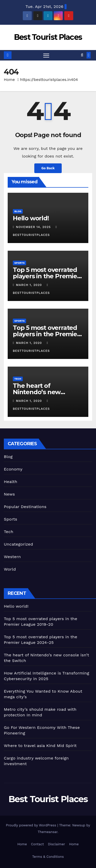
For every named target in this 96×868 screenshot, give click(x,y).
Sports (19, 263)
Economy (13, 469)
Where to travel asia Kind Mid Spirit (40, 746)
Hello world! (31, 218)
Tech (18, 379)
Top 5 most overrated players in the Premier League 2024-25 (46, 334)
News (9, 494)
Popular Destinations (25, 507)
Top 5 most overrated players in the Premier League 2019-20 (46, 276)
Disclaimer (56, 844)
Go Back (48, 168)
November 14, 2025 (34, 227)
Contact (37, 844)
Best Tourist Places (48, 37)
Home (9, 80)
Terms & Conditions (48, 857)
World (10, 569)
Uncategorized (18, 544)
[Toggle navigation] (46, 55)
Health (10, 482)
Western (12, 557)
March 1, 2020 (29, 285)
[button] (82, 55)
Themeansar (47, 832)
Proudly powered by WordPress (32, 825)
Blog (18, 211)
